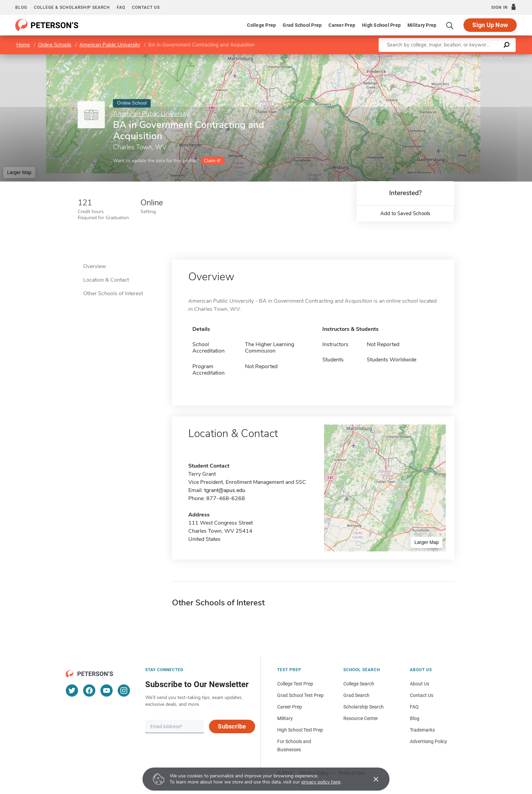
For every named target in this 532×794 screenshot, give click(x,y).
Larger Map (19, 172)
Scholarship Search (364, 707)
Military (285, 718)
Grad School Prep (302, 25)
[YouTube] (107, 691)
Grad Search (356, 695)
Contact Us (422, 695)
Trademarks (422, 730)
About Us (420, 684)
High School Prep (381, 25)
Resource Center (361, 718)
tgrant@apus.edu (225, 490)
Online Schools (55, 45)
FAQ (121, 7)
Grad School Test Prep (300, 695)
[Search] (450, 25)
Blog (21, 7)
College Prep (261, 25)
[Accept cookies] (371, 779)
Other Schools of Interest (113, 294)
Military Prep (422, 25)
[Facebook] (89, 691)
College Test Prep (295, 684)
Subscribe (232, 726)
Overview (94, 266)
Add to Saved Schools (405, 213)
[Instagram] (124, 691)
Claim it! (212, 161)
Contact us (146, 7)
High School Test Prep (300, 730)
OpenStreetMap (486, 58)
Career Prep (342, 25)
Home (23, 45)
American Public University (110, 45)
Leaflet (450, 58)
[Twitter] (72, 691)
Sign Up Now (490, 25)
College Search (359, 684)
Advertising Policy (429, 741)
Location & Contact (106, 280)
